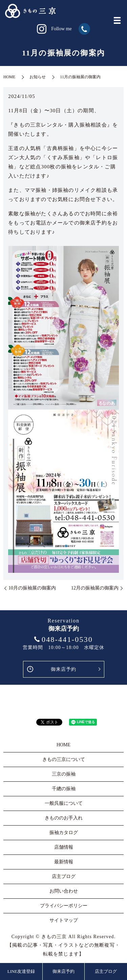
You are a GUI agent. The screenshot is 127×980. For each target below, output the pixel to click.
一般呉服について (64, 803)
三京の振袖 (64, 774)
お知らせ (38, 77)
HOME (9, 77)
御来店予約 (64, 669)
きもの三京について (64, 759)
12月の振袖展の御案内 (95, 588)
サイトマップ (64, 920)
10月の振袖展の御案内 (32, 588)
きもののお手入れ (64, 818)
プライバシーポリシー (64, 906)
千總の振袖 (64, 789)
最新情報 (64, 862)
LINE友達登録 (21, 971)
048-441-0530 (67, 639)
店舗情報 (64, 847)
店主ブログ (106, 971)
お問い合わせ (64, 891)
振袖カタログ (64, 833)
